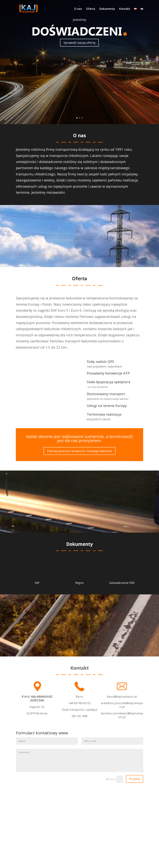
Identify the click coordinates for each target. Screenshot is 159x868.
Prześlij (135, 779)
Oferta (91, 9)
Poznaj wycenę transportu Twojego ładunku (79, 451)
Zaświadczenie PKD (122, 583)
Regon (79, 583)
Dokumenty (107, 9)
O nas (78, 9)
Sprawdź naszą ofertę (79, 43)
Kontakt (125, 9)
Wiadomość (79, 760)
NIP (37, 583)
